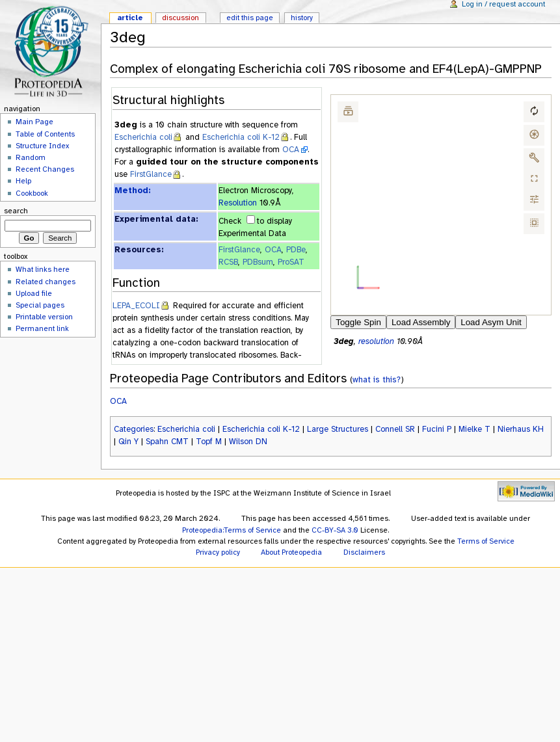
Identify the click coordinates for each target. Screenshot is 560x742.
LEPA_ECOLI (136, 306)
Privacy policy (218, 552)
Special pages (40, 305)
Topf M (209, 442)
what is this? (377, 379)
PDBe (296, 250)
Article (130, 18)
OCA (291, 150)
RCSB (228, 262)
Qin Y (128, 442)
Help (23, 181)
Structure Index (42, 146)
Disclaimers (364, 552)
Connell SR (395, 429)
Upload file (34, 293)
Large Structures (338, 429)
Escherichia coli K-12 (241, 137)
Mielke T (474, 429)
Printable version (44, 317)
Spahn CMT (167, 442)
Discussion (180, 18)
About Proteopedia (291, 552)
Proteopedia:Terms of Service (232, 530)
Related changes (46, 282)
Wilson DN (248, 442)
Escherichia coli (143, 137)
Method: (132, 191)
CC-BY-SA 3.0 (335, 530)
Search (16, 211)
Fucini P (437, 429)
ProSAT (291, 262)
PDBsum (258, 262)
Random (31, 157)
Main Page (34, 122)
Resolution (238, 203)
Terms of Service (486, 541)
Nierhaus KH (521, 429)
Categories (134, 429)
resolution (376, 341)
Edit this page (250, 18)
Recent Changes (45, 169)
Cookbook (32, 193)
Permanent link (42, 328)
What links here (43, 269)
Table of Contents (45, 134)
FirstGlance (151, 174)
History (302, 18)
